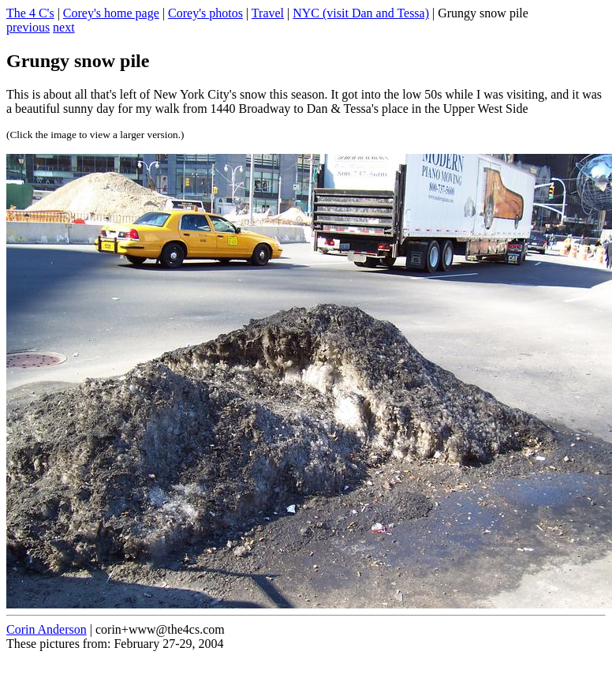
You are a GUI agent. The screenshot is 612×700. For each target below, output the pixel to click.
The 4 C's (30, 13)
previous (28, 27)
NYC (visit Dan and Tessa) (361, 13)
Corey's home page (111, 13)
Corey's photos (205, 13)
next (64, 27)
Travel (268, 13)
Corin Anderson (47, 629)
